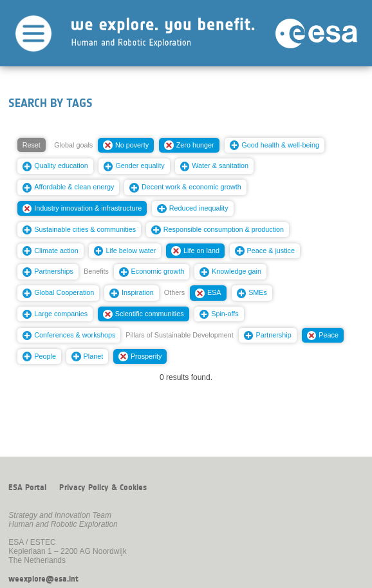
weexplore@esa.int (43, 579)
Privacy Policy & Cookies (103, 488)
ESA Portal (27, 488)
